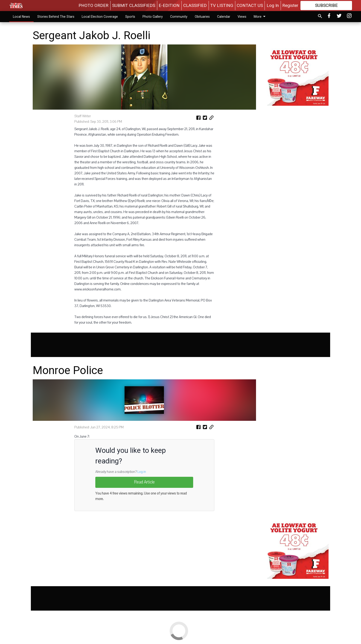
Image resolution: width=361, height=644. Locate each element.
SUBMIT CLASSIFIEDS (134, 5)
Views (242, 17)
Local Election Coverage (100, 17)
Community (179, 17)
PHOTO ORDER (93, 5)
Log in (142, 472)
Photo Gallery (153, 17)
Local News (21, 17)
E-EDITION (169, 5)
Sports (130, 17)
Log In (273, 5)
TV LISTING (222, 5)
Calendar (224, 17)
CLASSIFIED (195, 5)
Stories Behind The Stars (56, 17)
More (260, 17)
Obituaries (202, 17)
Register (290, 5)
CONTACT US (250, 5)
